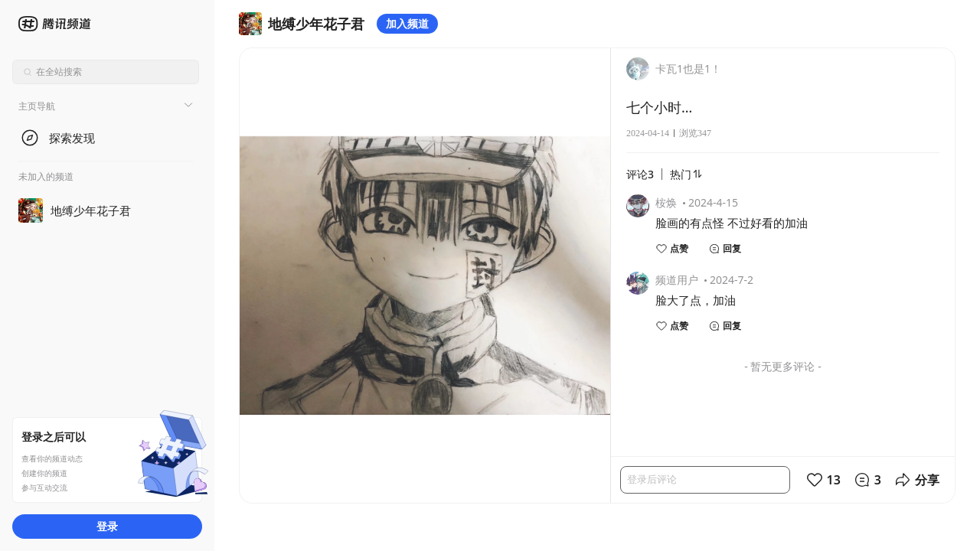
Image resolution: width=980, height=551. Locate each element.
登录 (107, 526)
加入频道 (407, 23)
